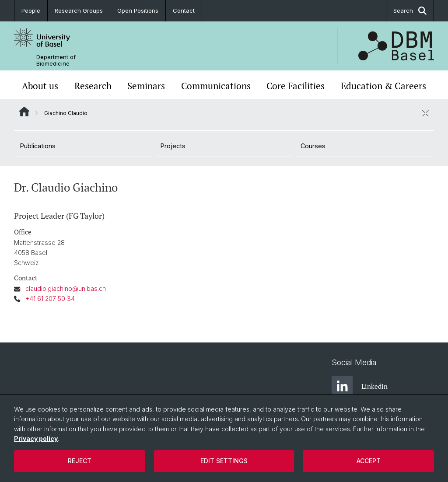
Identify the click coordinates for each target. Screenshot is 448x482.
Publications (38, 146)
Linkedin (360, 387)
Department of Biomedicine (56, 60)
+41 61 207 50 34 (50, 299)
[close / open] (425, 113)
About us (40, 86)
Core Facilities (296, 86)
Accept (369, 461)
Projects (173, 146)
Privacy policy (36, 438)
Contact (184, 10)
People (31, 10)
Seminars (146, 86)
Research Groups (79, 10)
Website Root (24, 112)
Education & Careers (383, 86)
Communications (216, 86)
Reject (80, 461)
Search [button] (410, 11)
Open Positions (138, 10)
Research (93, 86)
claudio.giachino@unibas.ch (66, 288)
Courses (313, 146)
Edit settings (224, 461)
